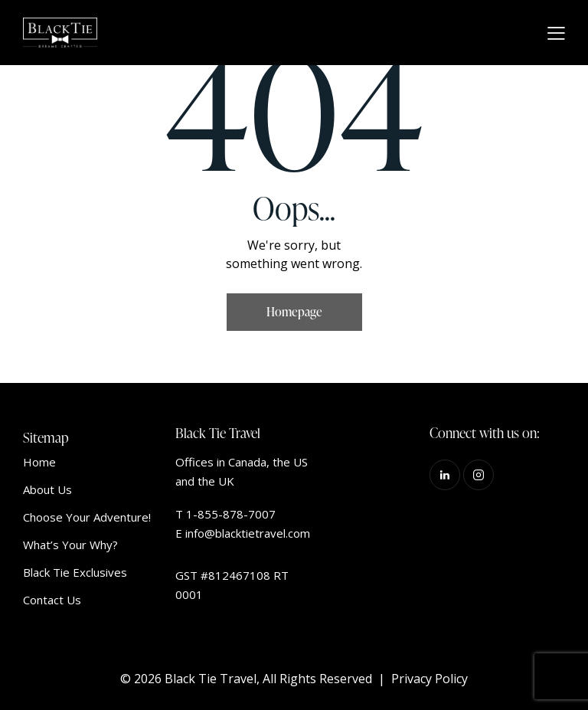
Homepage (294, 312)
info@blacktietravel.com (248, 533)
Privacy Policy (430, 679)
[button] (556, 33)
